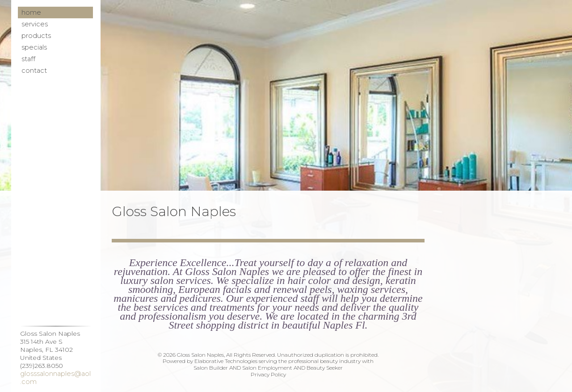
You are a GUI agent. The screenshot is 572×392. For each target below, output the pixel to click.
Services (35, 24)
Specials (34, 47)
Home (31, 13)
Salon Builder (211, 368)
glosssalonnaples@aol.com (55, 378)
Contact (34, 71)
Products (36, 36)
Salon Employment (267, 368)
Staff (28, 59)
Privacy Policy (268, 374)
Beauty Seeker (325, 368)
